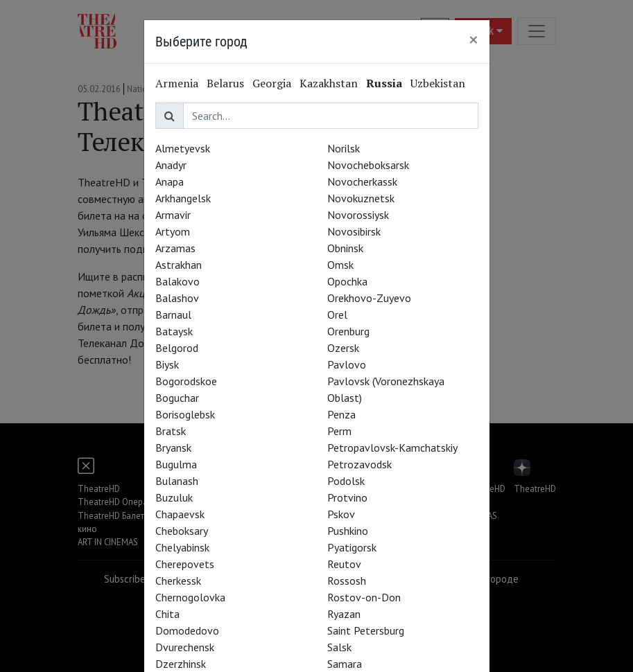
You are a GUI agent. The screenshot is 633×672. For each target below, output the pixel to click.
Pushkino (348, 531)
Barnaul (173, 315)
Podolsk (346, 481)
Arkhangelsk (183, 198)
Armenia (177, 83)
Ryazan (344, 614)
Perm (339, 431)
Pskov (341, 514)
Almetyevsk (183, 148)
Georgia (272, 83)
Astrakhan (179, 265)
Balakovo (177, 281)
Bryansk (173, 448)
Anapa (170, 182)
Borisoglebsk (185, 414)
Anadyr (171, 165)
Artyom (173, 231)
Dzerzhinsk (181, 664)
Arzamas (175, 248)
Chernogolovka (190, 597)
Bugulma (176, 464)
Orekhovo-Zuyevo (369, 298)
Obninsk (345, 248)
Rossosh (347, 581)
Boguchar (177, 398)
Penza (341, 414)
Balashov (177, 298)
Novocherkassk (362, 182)
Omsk (340, 265)
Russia (384, 83)
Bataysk (174, 331)
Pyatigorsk (352, 547)
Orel (337, 315)
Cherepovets (185, 564)
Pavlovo (347, 364)
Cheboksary (182, 531)
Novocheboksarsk (368, 165)
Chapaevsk (180, 514)
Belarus (225, 83)
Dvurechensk (185, 647)
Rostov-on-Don (364, 597)
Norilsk (344, 148)
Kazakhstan (329, 83)
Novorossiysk (358, 215)
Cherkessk (178, 581)
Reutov (344, 564)
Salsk (339, 647)
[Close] (474, 39)
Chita (167, 614)
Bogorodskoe (186, 381)
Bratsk (171, 431)
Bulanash (177, 481)
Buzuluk (174, 497)
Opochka (347, 281)
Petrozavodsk (359, 464)
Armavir (173, 215)
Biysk (167, 364)
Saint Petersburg (366, 630)
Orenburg (348, 331)
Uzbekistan (438, 83)
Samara (345, 664)
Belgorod (177, 348)
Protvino (347, 497)
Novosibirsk (354, 231)
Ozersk (343, 348)
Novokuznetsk (361, 198)
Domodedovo (187, 630)
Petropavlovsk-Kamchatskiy (392, 448)
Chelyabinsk (182, 547)
